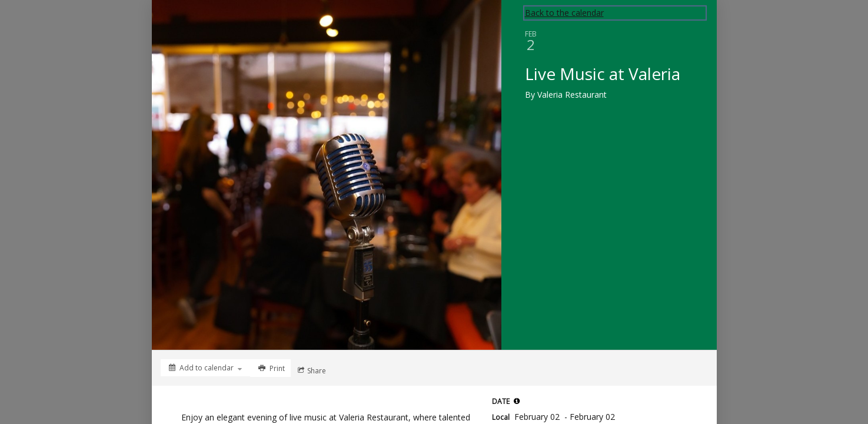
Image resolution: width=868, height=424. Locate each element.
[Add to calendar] (205, 368)
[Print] (270, 368)
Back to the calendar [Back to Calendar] (564, 13)
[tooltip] (517, 401)
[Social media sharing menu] (311, 370)
